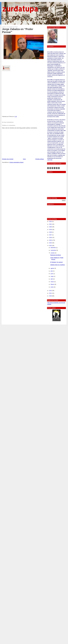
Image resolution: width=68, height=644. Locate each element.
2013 (51, 246)
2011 (51, 293)
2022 (51, 222)
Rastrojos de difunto (56, 255)
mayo (52, 276)
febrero (53, 284)
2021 (51, 224)
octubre (53, 253)
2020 (51, 227)
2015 (51, 240)
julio (52, 271)
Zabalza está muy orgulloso (58, 265)
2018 (51, 232)
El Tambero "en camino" (57, 262)
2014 (51, 243)
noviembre (54, 250)
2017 (51, 235)
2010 (51, 296)
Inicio (24, 159)
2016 (51, 238)
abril (52, 279)
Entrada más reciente (8, 159)
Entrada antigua (40, 159)
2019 (51, 230)
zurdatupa (20, 9)
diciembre (53, 248)
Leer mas (50, 160)
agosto (53, 268)
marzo (52, 282)
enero (52, 287)
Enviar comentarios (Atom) (17, 162)
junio (52, 274)
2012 (51, 291)
